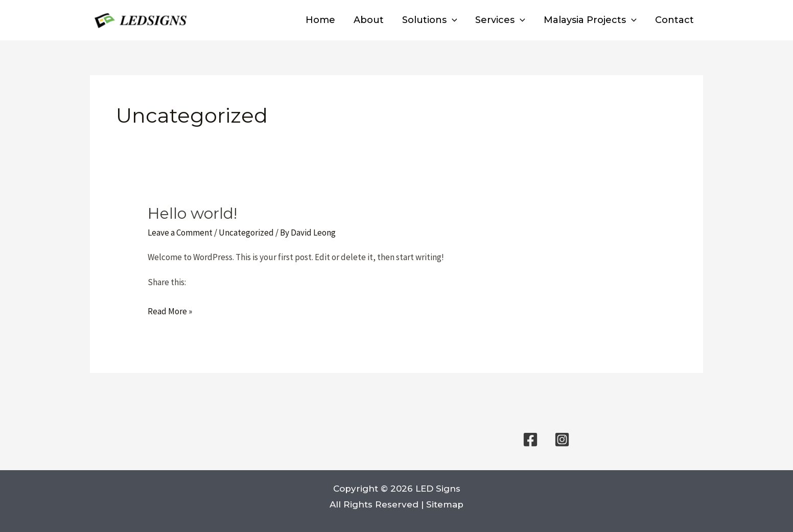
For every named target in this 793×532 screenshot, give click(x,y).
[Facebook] (530, 440)
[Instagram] (562, 440)
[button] (452, 20)
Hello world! (192, 213)
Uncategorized (246, 233)
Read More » (170, 312)
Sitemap (445, 504)
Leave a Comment (180, 233)
